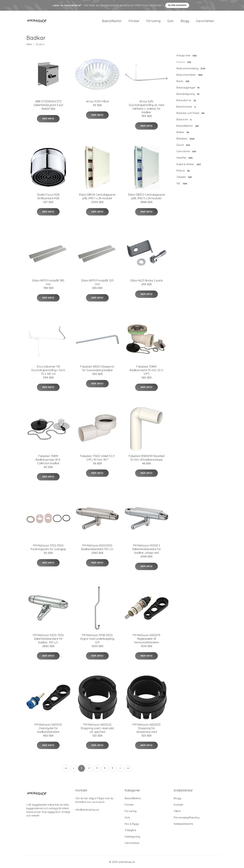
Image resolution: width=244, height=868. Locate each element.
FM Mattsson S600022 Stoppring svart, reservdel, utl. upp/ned (97, 729)
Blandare (186, 139)
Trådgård (130, 830)
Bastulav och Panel (191, 113)
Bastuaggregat (188, 88)
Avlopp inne (187, 56)
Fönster (134, 21)
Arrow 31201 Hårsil (97, 102)
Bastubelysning (188, 94)
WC (182, 184)
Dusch (184, 145)
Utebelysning (132, 837)
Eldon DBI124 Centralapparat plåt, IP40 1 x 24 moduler (97, 197)
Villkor (177, 811)
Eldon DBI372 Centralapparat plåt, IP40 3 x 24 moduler (146, 197)
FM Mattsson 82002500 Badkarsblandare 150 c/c (97, 548)
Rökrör (183, 171)
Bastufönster (186, 107)
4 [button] (105, 768)
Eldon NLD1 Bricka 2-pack (147, 281)
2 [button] (89, 768)
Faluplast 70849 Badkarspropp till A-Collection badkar (48, 460)
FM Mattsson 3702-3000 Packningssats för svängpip (48, 548)
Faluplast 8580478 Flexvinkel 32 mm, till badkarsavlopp (147, 458)
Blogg (185, 21)
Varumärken (205, 21)
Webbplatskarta (183, 824)
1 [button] (82, 768)
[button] (120, 769)
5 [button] (112, 768)
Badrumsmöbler (190, 75)
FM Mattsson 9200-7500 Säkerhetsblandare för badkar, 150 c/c (48, 639)
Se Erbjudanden (177, 5)
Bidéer (183, 133)
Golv (171, 21)
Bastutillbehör (112, 21)
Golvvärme (187, 152)
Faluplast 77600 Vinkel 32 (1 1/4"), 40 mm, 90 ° (97, 458)
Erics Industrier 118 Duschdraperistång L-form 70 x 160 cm (48, 370)
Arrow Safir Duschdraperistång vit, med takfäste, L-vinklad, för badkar (146, 107)
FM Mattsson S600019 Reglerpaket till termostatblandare (146, 639)
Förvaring (153, 21)
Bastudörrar (187, 101)
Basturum (184, 120)
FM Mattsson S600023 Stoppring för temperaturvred (146, 729)
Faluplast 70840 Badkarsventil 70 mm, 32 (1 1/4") (146, 370)
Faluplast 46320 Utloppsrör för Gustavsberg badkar (97, 368)
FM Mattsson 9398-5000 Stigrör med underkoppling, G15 (97, 639)
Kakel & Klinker (189, 164)
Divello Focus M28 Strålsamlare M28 (48, 197)
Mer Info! (48, 119)
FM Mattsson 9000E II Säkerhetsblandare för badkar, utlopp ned (147, 549)
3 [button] (97, 768)
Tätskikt (184, 177)
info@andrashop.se (87, 810)
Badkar (184, 62)
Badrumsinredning (191, 69)
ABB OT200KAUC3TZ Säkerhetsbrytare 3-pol (48, 104)
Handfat (185, 158)
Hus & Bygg (132, 824)
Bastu (183, 81)
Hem (29, 45)
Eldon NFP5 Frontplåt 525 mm (97, 283)
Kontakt (178, 805)
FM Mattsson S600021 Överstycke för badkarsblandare (48, 729)
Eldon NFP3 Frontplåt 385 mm (48, 283)
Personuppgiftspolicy (187, 818)
